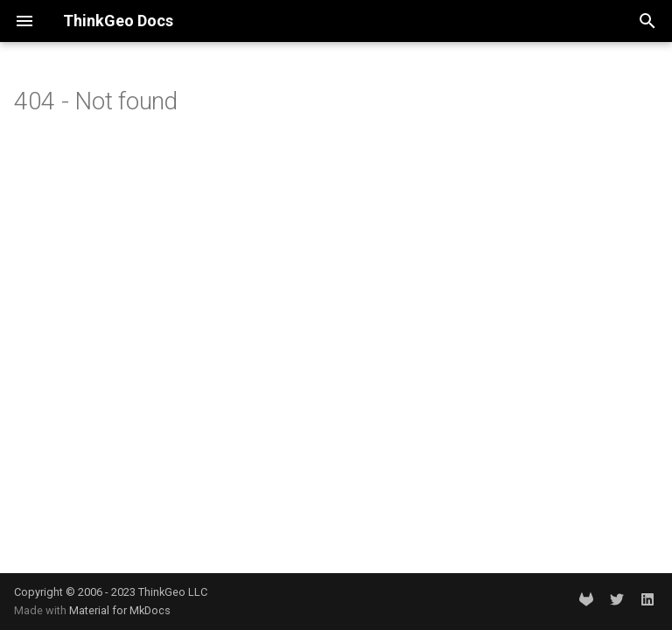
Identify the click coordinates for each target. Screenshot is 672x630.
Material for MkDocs (120, 610)
